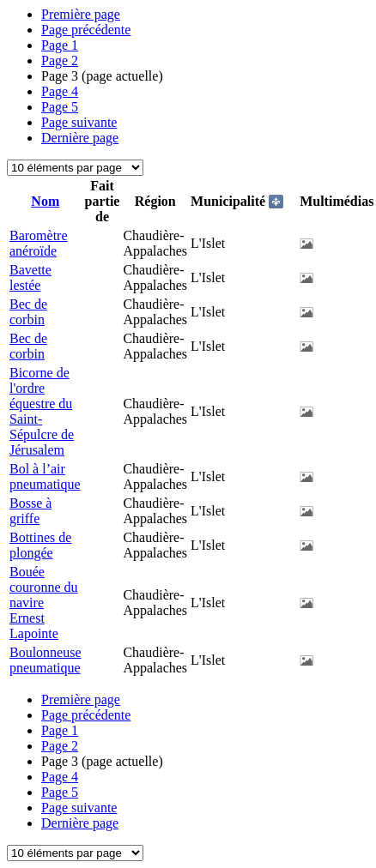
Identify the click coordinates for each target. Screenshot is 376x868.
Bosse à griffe (30, 511)
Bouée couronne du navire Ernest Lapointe (44, 603)
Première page (81, 14)
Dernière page (80, 138)
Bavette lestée (30, 277)
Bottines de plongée (40, 545)
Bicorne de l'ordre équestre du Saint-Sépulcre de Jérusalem (42, 411)
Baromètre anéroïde (39, 243)
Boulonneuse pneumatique (45, 660)
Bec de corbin (28, 312)
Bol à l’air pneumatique (45, 476)
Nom (45, 201)
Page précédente (86, 30)
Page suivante (79, 122)
